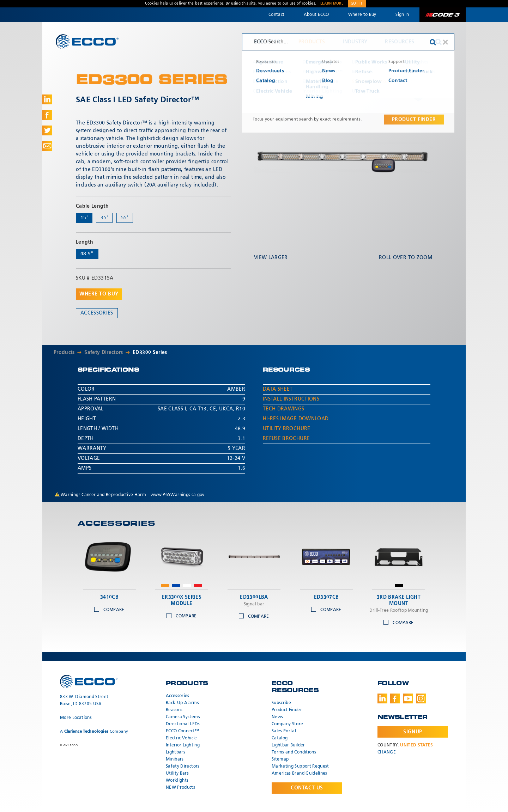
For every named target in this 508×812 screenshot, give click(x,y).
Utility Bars (177, 774)
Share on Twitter (47, 130)
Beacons (174, 710)
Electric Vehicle (182, 738)
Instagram (421, 698)
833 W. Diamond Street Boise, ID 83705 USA (84, 701)
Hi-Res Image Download (296, 419)
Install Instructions (291, 399)
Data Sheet (278, 389)
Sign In (402, 15)
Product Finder (287, 710)
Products (312, 42)
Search (439, 42)
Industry (355, 42)
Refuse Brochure (286, 439)
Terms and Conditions (294, 752)
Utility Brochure (287, 429)
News (277, 717)
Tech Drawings (284, 409)
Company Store (288, 724)
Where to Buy (362, 15)
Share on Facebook (47, 115)
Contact (276, 15)
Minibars (175, 759)
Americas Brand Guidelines (300, 774)
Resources (400, 42)
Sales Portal (284, 731)
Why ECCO (267, 42)
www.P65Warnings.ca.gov (178, 495)
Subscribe (281, 703)
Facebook (395, 698)
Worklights (177, 781)
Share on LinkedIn (47, 99)
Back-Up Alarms (182, 703)
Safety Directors (104, 353)
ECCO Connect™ (183, 731)
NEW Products (180, 788)
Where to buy (99, 294)
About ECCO (316, 15)
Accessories (97, 313)
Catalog (280, 738)
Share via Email (47, 146)
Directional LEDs (183, 724)
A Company (94, 731)
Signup (413, 732)
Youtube (408, 698)
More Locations (76, 718)
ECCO (87, 41)
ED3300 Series (150, 353)
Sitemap (280, 759)
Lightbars (176, 752)
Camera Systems (183, 717)
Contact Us (307, 788)
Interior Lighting (183, 745)
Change (387, 752)
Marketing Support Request (300, 767)
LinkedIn (382, 698)
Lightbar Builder (288, 745)
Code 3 (442, 15)
